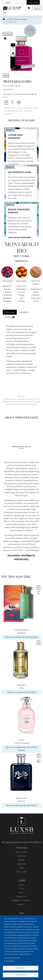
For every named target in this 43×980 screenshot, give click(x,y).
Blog (21, 868)
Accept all (21, 975)
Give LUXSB (21, 872)
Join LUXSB (33, 2)
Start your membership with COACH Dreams (21, 749)
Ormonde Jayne (12, 86)
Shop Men (21, 856)
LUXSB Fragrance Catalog (17, 19)
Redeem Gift (21, 896)
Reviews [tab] (10, 317)
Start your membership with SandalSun (21, 637)
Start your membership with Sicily (21, 692)
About (21, 885)
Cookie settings (9, 961)
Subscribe (21, 864)
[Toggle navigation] (5, 12)
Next (6, 75)
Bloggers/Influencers (21, 900)
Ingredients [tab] (24, 312)
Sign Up (37, 8)
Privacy (21, 888)
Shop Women (21, 852)
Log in (8, 2)
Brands (21, 860)
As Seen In (21, 904)
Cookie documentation (12, 958)
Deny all (21, 968)
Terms (21, 892)
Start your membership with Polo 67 (21, 805)
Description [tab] (10, 312)
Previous (8, 34)
